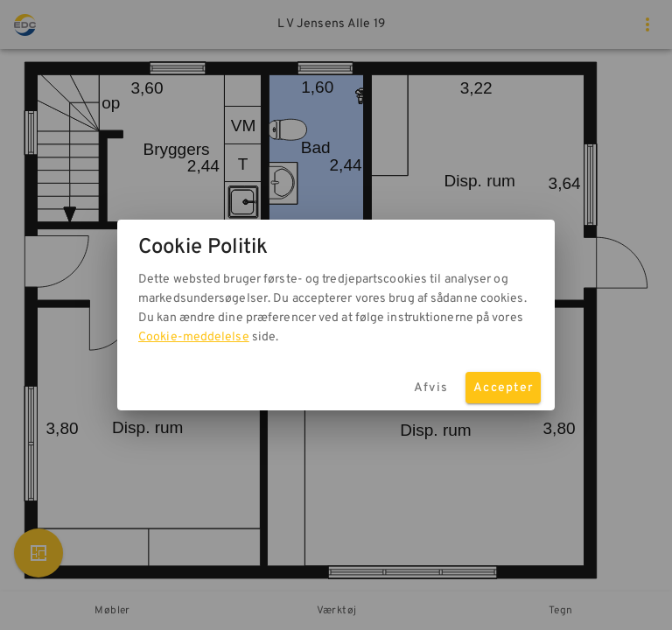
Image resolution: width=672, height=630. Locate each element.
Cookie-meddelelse (194, 337)
